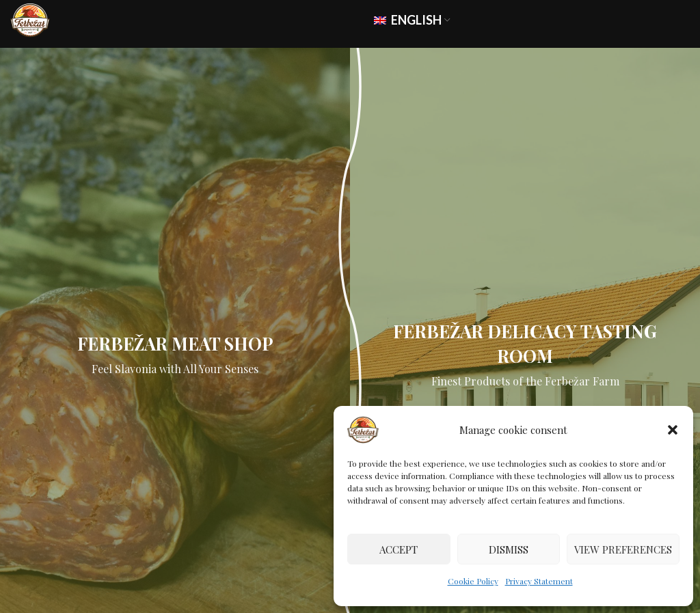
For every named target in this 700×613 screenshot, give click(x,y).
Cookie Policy (473, 581)
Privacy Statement (539, 581)
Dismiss (509, 549)
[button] (673, 430)
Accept (399, 549)
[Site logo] (30, 19)
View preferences (623, 549)
